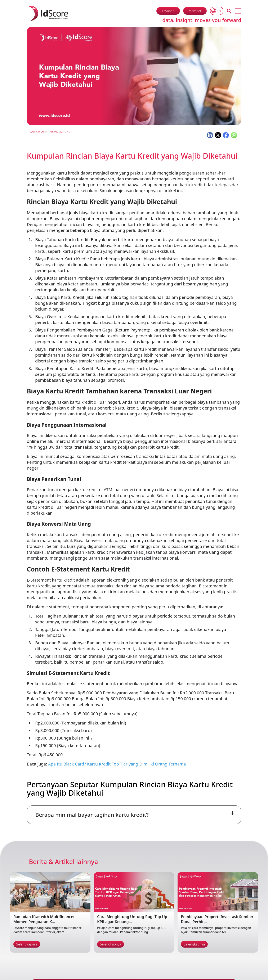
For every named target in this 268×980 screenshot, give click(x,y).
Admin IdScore (39, 132)
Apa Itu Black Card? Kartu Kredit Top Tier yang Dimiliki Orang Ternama (117, 764)
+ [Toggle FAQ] (232, 813)
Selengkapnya (27, 944)
